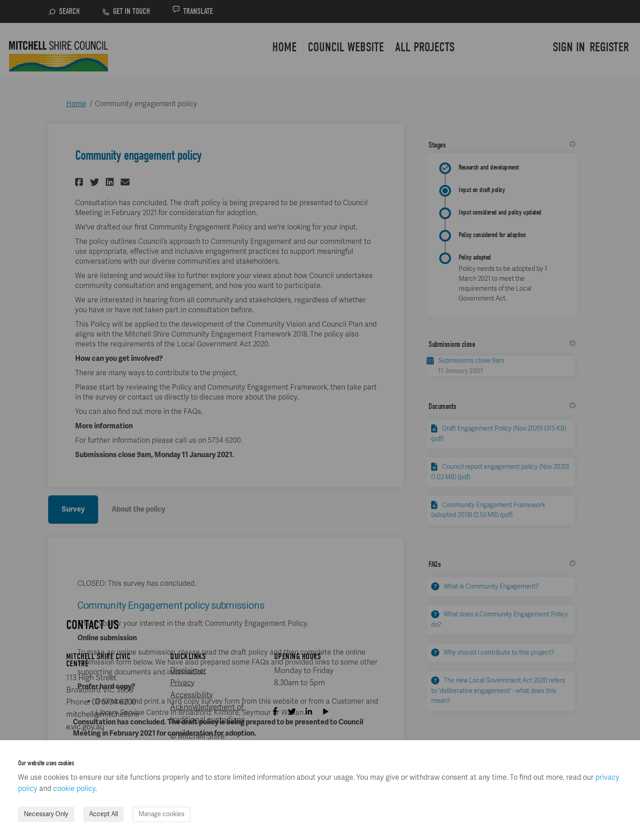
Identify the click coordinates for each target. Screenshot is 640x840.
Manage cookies (162, 814)
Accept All (104, 814)
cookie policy (74, 789)
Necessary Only (46, 814)
